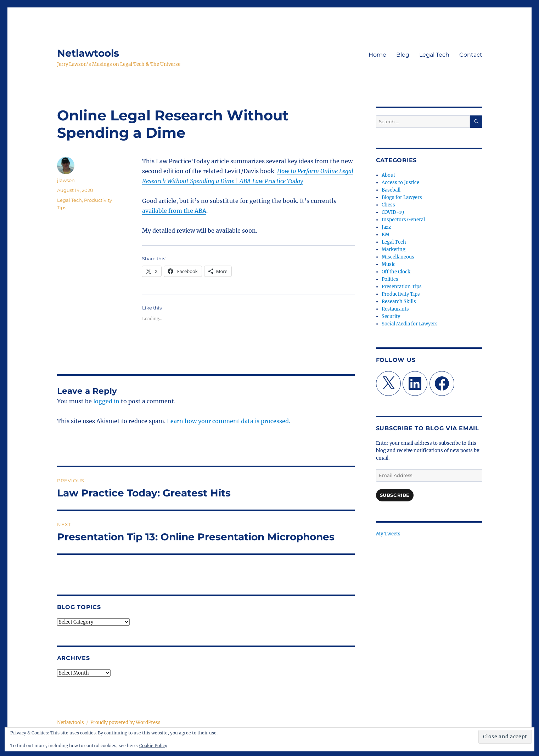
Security (391, 316)
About (388, 175)
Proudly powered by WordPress (125, 723)
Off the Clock (396, 272)
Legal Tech (434, 55)
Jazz (386, 227)
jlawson (66, 180)
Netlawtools (88, 53)
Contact (471, 55)
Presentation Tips (402, 287)
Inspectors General (403, 220)
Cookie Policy (153, 746)
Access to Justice (400, 183)
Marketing (394, 249)
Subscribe (395, 495)
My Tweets (388, 534)
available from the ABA (174, 211)
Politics (390, 279)
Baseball (391, 190)
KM (386, 235)
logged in (106, 401)
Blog (403, 55)
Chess (388, 205)
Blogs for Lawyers (402, 197)
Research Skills (399, 302)
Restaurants (395, 309)
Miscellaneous (398, 257)
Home (377, 55)
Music (389, 264)
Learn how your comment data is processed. (229, 421)
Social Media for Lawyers (410, 324)
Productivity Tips (401, 294)
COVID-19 (393, 212)
